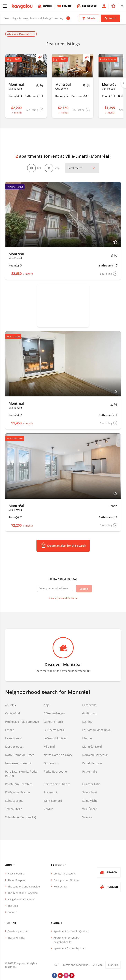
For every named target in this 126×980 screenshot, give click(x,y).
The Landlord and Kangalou (24, 887)
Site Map (98, 965)
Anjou (48, 705)
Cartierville (89, 705)
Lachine (87, 722)
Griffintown (90, 714)
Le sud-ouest (14, 738)
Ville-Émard (90, 809)
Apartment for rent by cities (70, 949)
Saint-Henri (90, 793)
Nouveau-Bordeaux (95, 755)
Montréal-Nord (92, 747)
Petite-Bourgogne (55, 772)
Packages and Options (66, 880)
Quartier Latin (91, 784)
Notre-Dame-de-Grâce (20, 755)
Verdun (49, 809)
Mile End (49, 747)
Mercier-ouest (14, 747)
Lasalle (10, 730)
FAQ (56, 965)
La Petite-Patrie (54, 722)
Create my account (64, 874)
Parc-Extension (92, 763)
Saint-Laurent (14, 801)
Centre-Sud (13, 714)
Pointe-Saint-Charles (57, 784)
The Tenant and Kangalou (23, 893)
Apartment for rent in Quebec (71, 931)
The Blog (13, 906)
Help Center (60, 887)
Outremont (51, 763)
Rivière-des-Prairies (18, 793)
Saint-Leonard (53, 801)
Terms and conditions (76, 965)
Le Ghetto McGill (54, 730)
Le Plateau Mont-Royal (97, 730)
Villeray (87, 817)
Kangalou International (21, 899)
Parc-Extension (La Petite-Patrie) (22, 774)
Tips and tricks (16, 938)
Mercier (87, 738)
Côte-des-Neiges (54, 714)
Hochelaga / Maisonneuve (22, 722)
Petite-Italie (90, 772)
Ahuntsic (11, 705)
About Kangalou (17, 880)
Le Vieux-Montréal (55, 738)
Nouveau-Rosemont (18, 763)
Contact (12, 912)
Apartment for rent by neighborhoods (66, 940)
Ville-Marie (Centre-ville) (21, 817)
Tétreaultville (14, 809)
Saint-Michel (90, 801)
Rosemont (50, 793)
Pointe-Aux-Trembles (19, 784)
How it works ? (16, 874)
